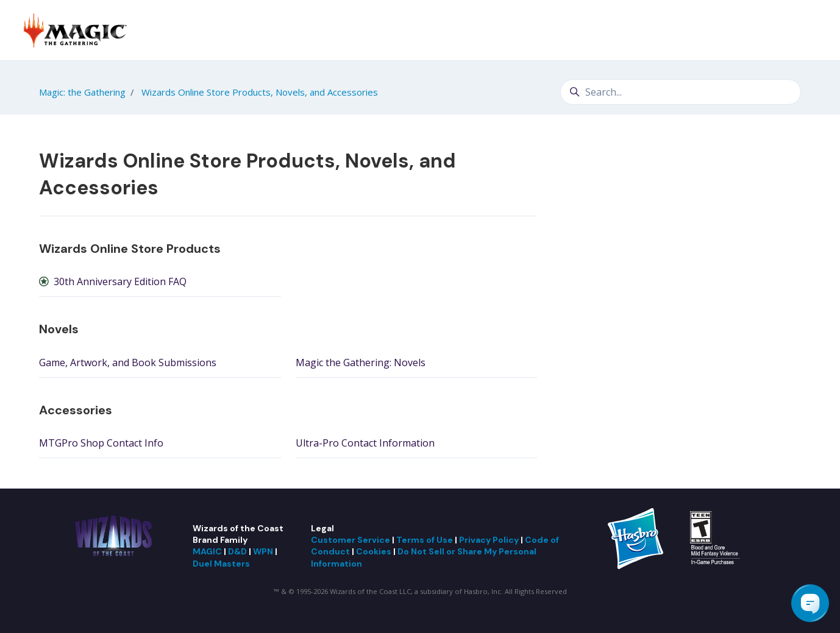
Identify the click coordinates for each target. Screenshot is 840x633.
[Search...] (681, 92)
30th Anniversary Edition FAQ (120, 281)
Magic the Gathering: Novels (361, 362)
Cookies (374, 551)
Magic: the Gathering (82, 92)
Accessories (76, 410)
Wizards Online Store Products (130, 249)
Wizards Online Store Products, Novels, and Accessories (260, 92)
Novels (59, 329)
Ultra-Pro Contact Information (365, 443)
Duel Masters (221, 564)
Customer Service (351, 540)
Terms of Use (425, 540)
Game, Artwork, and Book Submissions (128, 362)
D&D (237, 551)
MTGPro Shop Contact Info (101, 443)
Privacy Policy (489, 540)
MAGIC (207, 551)
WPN (263, 551)
